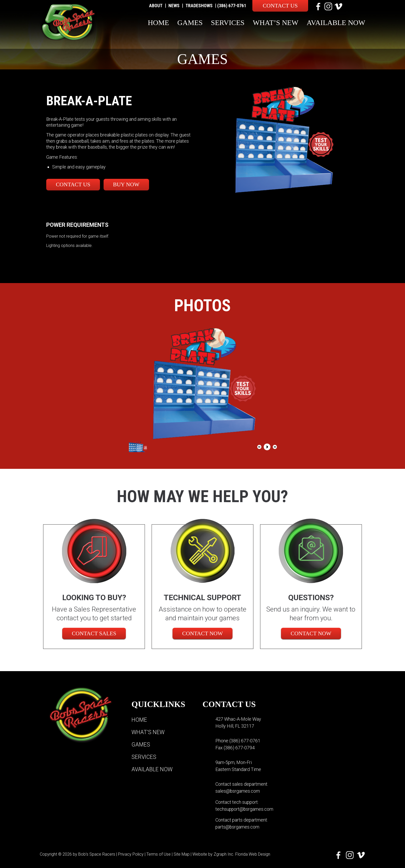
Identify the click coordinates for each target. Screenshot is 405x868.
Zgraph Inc (223, 854)
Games (190, 23)
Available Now (336, 23)
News (174, 6)
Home (158, 23)
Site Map (182, 854)
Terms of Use (159, 854)
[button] (259, 447)
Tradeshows (199, 6)
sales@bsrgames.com (238, 791)
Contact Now (202, 633)
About (156, 6)
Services (228, 23)
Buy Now (129, 184)
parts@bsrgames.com (238, 827)
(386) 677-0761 (232, 6)
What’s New (276, 23)
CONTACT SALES (94, 633)
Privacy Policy (131, 854)
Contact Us (280, 6)
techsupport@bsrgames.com (245, 809)
